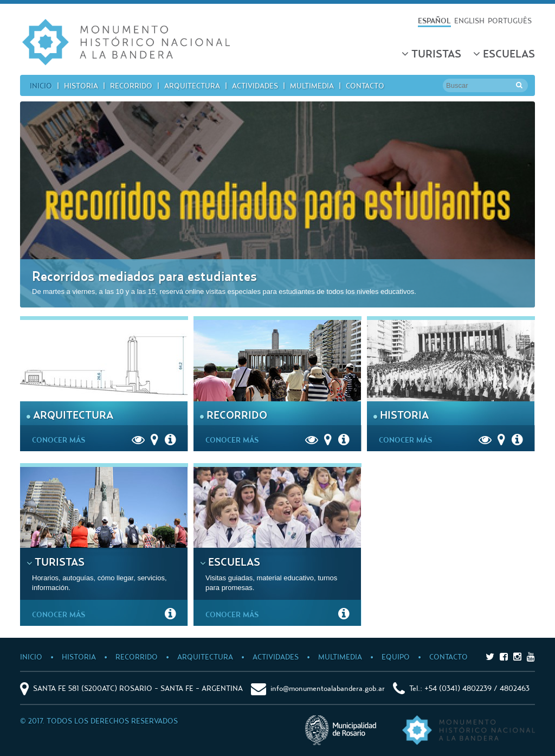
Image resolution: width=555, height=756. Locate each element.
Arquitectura (192, 85)
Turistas (431, 54)
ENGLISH (469, 20)
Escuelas (504, 54)
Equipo (396, 656)
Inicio (41, 85)
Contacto (365, 85)
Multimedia (312, 85)
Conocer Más (61, 440)
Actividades (255, 85)
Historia (81, 85)
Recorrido (131, 85)
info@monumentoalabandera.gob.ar (328, 687)
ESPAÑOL (434, 20)
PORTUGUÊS (510, 20)
